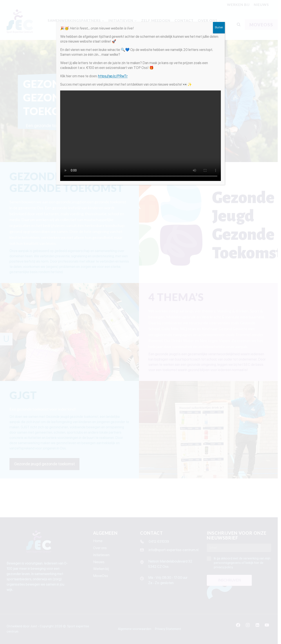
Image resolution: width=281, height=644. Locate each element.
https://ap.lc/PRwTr (113, 76)
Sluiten (219, 28)
